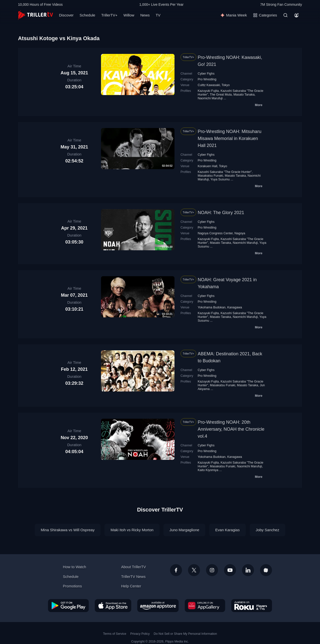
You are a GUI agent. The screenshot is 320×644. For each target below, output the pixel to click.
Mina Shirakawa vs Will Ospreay (68, 530)
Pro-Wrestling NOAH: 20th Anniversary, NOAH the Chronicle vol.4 (231, 429)
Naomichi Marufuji (210, 98)
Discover (66, 15)
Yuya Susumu (220, 179)
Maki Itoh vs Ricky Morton (132, 530)
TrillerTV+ (109, 15)
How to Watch (75, 567)
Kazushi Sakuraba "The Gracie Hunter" (225, 172)
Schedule (87, 15)
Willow (129, 15)
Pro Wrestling (207, 79)
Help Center (131, 586)
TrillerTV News (133, 577)
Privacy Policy (140, 634)
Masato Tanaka (244, 95)
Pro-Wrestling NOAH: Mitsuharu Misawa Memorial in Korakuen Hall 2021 (230, 138)
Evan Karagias (227, 530)
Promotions (72, 586)
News (145, 15)
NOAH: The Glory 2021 (221, 213)
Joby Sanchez (267, 530)
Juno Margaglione (184, 530)
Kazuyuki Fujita (208, 91)
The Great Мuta (221, 95)
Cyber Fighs (206, 74)
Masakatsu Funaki (210, 176)
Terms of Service (115, 634)
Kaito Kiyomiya (208, 470)
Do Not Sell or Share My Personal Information (185, 634)
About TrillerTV (133, 567)
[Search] (285, 15)
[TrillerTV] (35, 15)
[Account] (296, 15)
